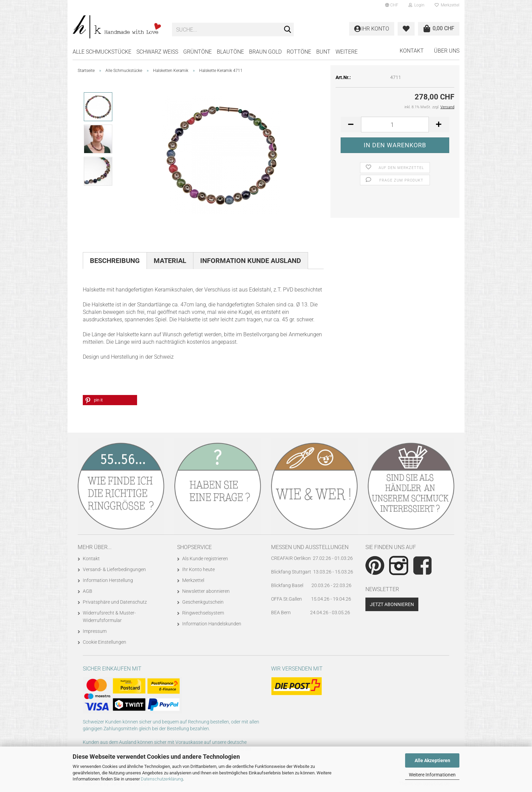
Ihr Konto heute (198, 569)
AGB (88, 591)
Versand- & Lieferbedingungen (114, 569)
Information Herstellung (108, 580)
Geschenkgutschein (203, 602)
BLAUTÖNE (230, 52)
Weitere (347, 52)
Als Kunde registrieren (205, 559)
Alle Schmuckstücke (102, 52)
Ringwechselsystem (203, 613)
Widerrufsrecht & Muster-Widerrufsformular (109, 617)
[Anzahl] (395, 125)
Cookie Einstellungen (104, 642)
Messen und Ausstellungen (310, 547)
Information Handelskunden (212, 624)
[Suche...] (287, 30)
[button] (392, 5)
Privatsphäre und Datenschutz (115, 602)
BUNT (323, 52)
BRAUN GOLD (265, 52)
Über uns (447, 51)
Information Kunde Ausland (251, 261)
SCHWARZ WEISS (157, 52)
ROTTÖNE (299, 52)
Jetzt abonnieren (392, 604)
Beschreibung (115, 261)
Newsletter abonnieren (206, 591)
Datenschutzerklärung (162, 779)
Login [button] (416, 5)
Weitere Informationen (432, 775)
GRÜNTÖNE (197, 52)
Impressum (95, 631)
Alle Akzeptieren (432, 760)
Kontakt (412, 51)
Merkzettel (447, 5)
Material (170, 261)
